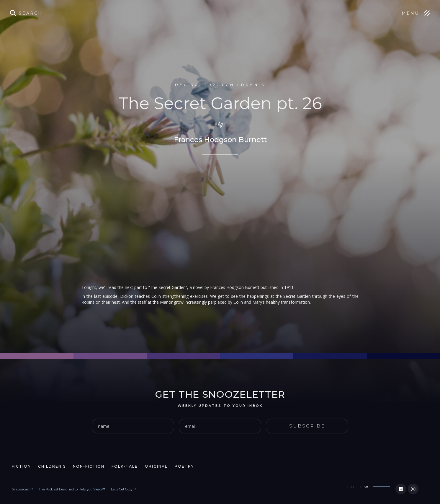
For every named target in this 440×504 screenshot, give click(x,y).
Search (31, 13)
